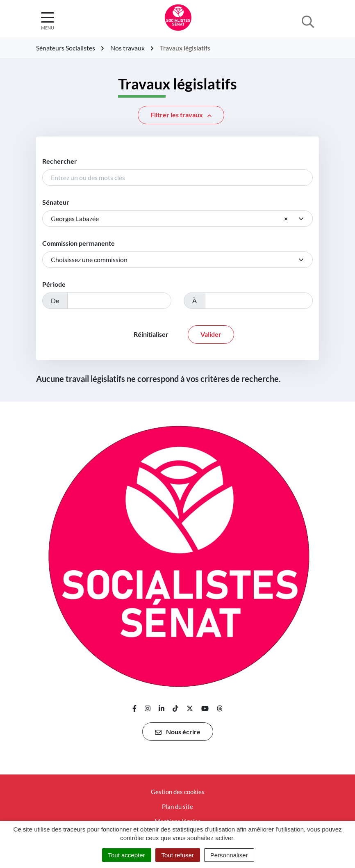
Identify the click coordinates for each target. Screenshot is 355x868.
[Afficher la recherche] (308, 21)
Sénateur (56, 202)
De (55, 300)
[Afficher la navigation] (48, 21)
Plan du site (177, 806)
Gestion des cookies (178, 792)
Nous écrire (178, 732)
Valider (211, 334)
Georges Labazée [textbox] (169, 219)
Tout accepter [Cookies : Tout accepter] (127, 855)
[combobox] (177, 219)
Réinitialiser (151, 334)
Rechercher (60, 161)
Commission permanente (79, 243)
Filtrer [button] (181, 115)
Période (54, 284)
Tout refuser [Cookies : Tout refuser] (178, 855)
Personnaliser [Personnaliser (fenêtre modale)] (229, 855)
